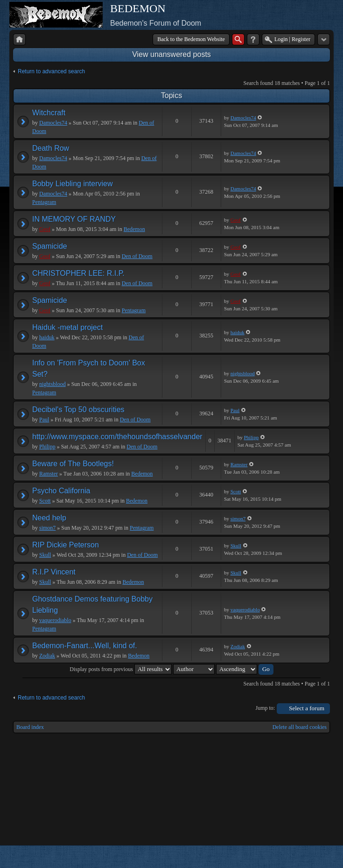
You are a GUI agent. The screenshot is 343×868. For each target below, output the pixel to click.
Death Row (51, 148)
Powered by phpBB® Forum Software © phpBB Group (316, 857)
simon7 (47, 528)
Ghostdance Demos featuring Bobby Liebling (92, 605)
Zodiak (47, 656)
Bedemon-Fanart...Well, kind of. (85, 646)
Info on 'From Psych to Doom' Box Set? (89, 368)
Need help (49, 518)
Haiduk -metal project (67, 327)
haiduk (47, 337)
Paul (44, 420)
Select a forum (307, 708)
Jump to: (266, 708)
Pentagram (44, 202)
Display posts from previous (121, 669)
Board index (30, 727)
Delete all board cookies (300, 727)
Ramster (49, 474)
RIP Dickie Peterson (66, 545)
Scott (45, 501)
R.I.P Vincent (54, 572)
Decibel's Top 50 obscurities (78, 409)
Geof (45, 229)
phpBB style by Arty (288, 857)
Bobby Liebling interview (73, 184)
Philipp (47, 447)
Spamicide (50, 246)
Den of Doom (137, 256)
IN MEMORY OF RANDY (74, 219)
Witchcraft (49, 113)
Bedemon (134, 229)
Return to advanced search (51, 71)
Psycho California (61, 491)
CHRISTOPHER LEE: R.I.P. (78, 273)
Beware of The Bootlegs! (73, 464)
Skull (45, 555)
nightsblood (52, 384)
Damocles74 (53, 123)
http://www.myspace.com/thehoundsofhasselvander (117, 437)
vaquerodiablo (55, 620)
